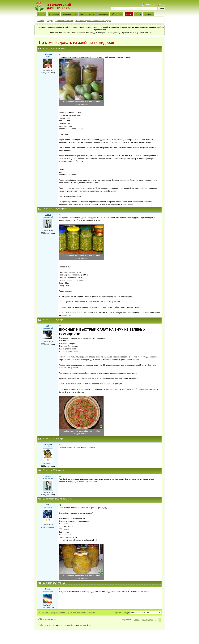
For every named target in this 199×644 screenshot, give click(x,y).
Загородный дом (69, 14)
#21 (40, 499)
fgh (48, 326)
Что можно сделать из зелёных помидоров (93, 21)
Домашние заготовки (64, 21)
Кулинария (103, 14)
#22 (40, 583)
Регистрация (150, 5)
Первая (137, 620)
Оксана (48, 215)
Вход (162, 5)
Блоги (138, 14)
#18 (40, 320)
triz (48, 505)
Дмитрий (48, 445)
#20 (40, 470)
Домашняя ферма (88, 14)
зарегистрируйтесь (68, 625)
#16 (40, 48)
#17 (40, 209)
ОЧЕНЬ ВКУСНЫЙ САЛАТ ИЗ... (83, 613)
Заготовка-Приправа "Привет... (54, 613)
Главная (41, 21)
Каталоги (149, 14)
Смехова (48, 54)
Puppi (48, 589)
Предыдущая (148, 620)
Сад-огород (54, 14)
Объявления (117, 14)
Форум (129, 14)
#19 (40, 439)
